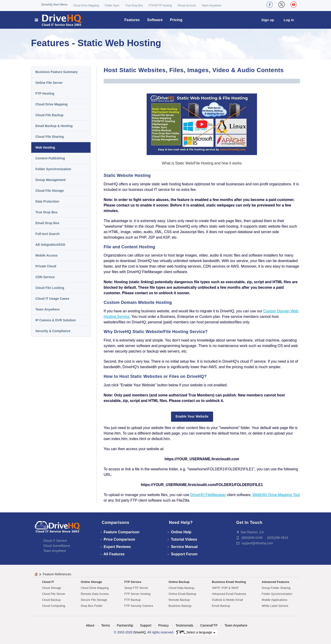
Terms (106, 625)
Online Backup (179, 582)
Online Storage (91, 582)
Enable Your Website (192, 416)
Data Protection (47, 201)
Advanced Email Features (229, 594)
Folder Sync (112, 6)
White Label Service (275, 606)
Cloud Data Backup (181, 588)
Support (146, 625)
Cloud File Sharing (50, 137)
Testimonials (184, 625)
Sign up (268, 20)
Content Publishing (50, 158)
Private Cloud (46, 266)
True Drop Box (134, 6)
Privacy (163, 625)
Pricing (176, 20)
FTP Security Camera (139, 606)
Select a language (196, 633)
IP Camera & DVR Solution (56, 320)
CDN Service (45, 277)
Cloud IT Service (55, 541)
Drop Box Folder (92, 606)
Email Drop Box (47, 223)
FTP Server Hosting (137, 594)
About (90, 625)
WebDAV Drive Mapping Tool (276, 495)
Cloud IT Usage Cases (52, 299)
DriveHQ (140, 632)
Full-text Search (47, 234)
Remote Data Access (95, 594)
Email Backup (221, 606)
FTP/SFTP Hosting (160, 6)
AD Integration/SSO (50, 245)
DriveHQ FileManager (208, 495)
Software (155, 20)
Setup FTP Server (136, 588)
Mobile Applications (275, 600)
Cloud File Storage (50, 191)
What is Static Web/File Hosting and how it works (202, 163)
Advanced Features (276, 582)
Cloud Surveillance (57, 546)
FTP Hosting (45, 93)
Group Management (50, 180)
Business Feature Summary (57, 72)
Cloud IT (48, 582)
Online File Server (49, 83)
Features (132, 20)
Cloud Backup (51, 600)
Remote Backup (179, 600)
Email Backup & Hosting (54, 126)
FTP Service (133, 582)
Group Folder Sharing (276, 588)
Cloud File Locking (50, 288)
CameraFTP (209, 625)
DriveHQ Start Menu (54, 5)
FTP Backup (133, 600)
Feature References (57, 574)
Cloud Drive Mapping (86, 6)
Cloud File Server (54, 594)
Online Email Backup (182, 594)
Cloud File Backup (49, 115)
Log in (289, 20)
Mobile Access (47, 255)
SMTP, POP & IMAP (225, 588)
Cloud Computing (54, 606)
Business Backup (180, 606)
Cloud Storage (52, 588)
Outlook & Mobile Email (227, 600)
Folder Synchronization (53, 169)
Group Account (187, 6)
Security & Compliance (53, 331)
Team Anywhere (211, 6)
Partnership (125, 625)
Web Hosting (45, 147)
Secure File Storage (94, 600)
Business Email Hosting (229, 582)
